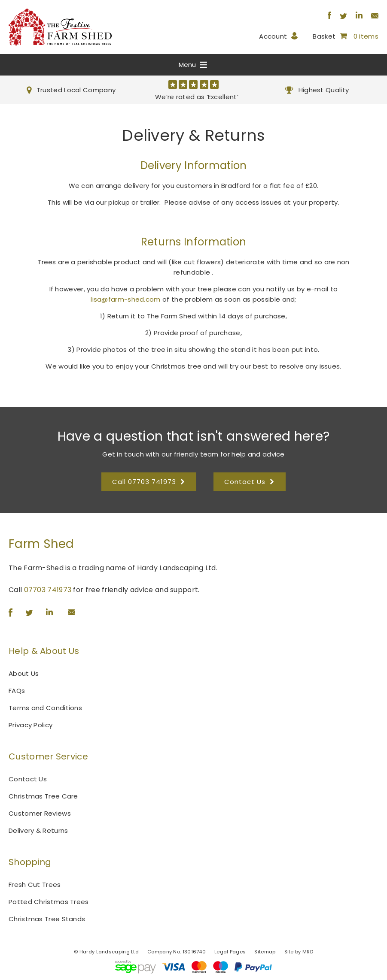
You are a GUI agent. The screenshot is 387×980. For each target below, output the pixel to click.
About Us (24, 673)
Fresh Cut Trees (35, 885)
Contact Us (28, 779)
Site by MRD (299, 952)
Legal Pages (230, 952)
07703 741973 (48, 590)
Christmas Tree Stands (47, 919)
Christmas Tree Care (43, 796)
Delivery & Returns (38, 830)
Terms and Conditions (45, 708)
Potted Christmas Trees (49, 902)
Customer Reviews (40, 813)
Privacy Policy (30, 725)
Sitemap (265, 952)
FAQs (17, 691)
